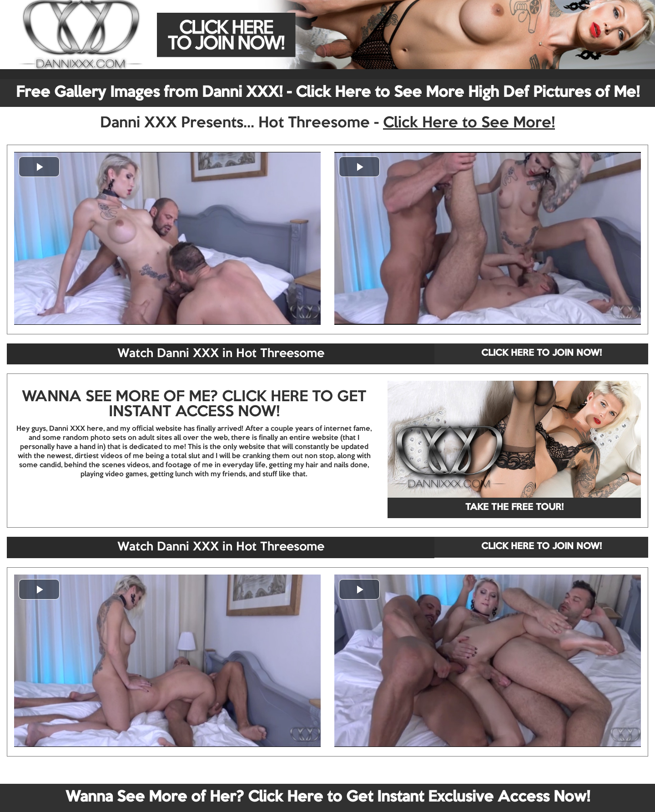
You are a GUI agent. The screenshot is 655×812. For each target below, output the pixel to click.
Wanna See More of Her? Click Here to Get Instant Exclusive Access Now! (328, 797)
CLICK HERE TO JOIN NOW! (542, 353)
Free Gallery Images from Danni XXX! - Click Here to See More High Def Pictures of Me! (328, 93)
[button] (39, 167)
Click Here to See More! (469, 123)
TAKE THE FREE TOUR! (514, 508)
